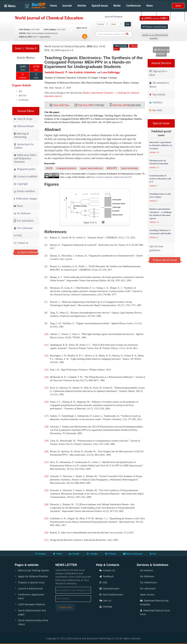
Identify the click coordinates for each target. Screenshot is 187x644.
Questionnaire (109, 588)
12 (46, 356)
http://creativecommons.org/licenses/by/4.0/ (111, 177)
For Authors (147, 570)
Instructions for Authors (24, 146)
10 (46, 334)
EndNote (24, 100)
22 (46, 476)
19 (46, 441)
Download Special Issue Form (155, 612)
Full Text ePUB (121, 105)
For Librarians (23, 228)
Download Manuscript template (154, 602)
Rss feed (155, 110)
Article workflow (24, 191)
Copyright (21, 184)
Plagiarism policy (25, 169)
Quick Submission (28, 252)
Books (117, 6)
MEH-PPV (112, 168)
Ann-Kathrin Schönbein (82, 72)
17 (46, 416)
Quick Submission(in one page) (32, 612)
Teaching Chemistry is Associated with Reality (160, 232)
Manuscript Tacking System (34, 570)
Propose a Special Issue (31, 582)
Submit (178, 6)
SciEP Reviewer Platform (32, 604)
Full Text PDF (86, 105)
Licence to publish (25, 176)
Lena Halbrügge (111, 72)
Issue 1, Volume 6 (26, 48)
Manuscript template (162, 52)
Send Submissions (111, 594)
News (149, 6)
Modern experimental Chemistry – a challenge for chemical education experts (160, 214)
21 (46, 462)
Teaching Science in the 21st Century (160, 195)
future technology (130, 168)
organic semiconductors (91, 168)
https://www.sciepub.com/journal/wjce (42, 33)
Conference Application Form (31, 596)
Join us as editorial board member (155, 37)
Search (148, 15)
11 (46, 345)
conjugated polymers (66, 168)
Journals (67, 6)
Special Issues (100, 6)
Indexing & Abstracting (21, 135)
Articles (82, 6)
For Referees (22, 213)
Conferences (133, 6)
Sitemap (106, 607)
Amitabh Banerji (54, 72)
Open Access (147, 594)
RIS (21, 91)
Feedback (106, 576)
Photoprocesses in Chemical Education (159, 162)
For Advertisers (24, 221)
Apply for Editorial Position (33, 576)
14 (46, 377)
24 (46, 504)
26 (46, 533)
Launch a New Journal (30, 588)
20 (46, 451)
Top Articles (157, 94)
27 (46, 540)
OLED (49, 168)
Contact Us (107, 570)
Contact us (21, 243)
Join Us (105, 601)
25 (46, 519)
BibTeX (23, 95)
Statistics (156, 102)
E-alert (177, 15)
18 (46, 427)
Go (128, 24)
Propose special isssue (165, 260)
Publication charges (25, 199)
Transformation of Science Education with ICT (160, 179)
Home (53, 6)
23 (46, 490)
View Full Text (61, 105)
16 (46, 402)
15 (46, 388)
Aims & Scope (23, 119)
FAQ (18, 235)
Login (163, 15)
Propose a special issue (154, 27)
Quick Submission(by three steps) (33, 622)
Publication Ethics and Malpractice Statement (25, 158)
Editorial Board (24, 126)
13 (46, 370)
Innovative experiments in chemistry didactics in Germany (161, 145)
